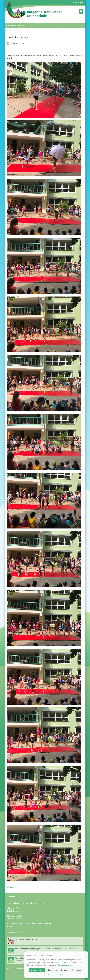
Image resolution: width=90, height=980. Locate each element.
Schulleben (32, 28)
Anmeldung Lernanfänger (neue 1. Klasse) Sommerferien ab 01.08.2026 (45, 949)
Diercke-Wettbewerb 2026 (26, 939)
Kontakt (76, 2)
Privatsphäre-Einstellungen (72, 970)
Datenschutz (62, 965)
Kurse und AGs (49, 28)
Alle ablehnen (52, 970)
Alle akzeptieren (37, 970)
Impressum (55, 975)
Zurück (10, 887)
